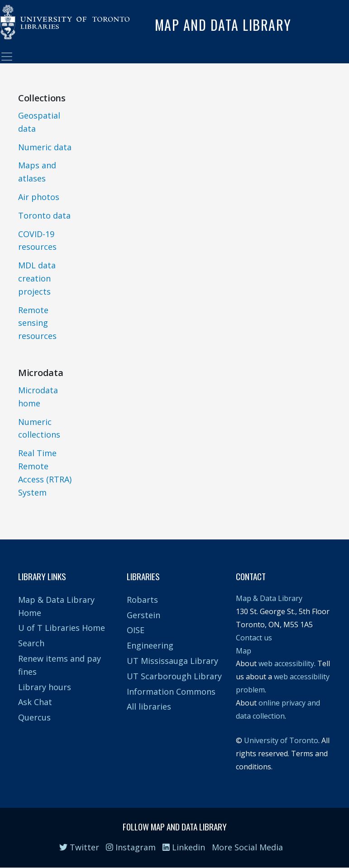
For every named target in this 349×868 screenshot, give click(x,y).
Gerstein (143, 615)
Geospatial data (39, 122)
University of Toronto (281, 740)
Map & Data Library (269, 598)
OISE (136, 630)
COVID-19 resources (37, 241)
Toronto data (44, 215)
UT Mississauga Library (172, 661)
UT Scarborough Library (174, 676)
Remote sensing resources (37, 323)
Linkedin (184, 847)
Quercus (34, 717)
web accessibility (286, 663)
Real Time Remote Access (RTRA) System (45, 472)
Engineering (150, 645)
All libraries (149, 706)
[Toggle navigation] (7, 57)
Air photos (39, 197)
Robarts (142, 600)
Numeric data (45, 147)
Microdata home (38, 397)
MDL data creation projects (37, 278)
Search (31, 643)
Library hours (45, 687)
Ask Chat (35, 702)
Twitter (79, 847)
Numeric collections (39, 428)
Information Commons (171, 692)
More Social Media (247, 847)
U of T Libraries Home (62, 628)
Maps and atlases (37, 172)
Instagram (131, 847)
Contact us (254, 638)
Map (244, 651)
